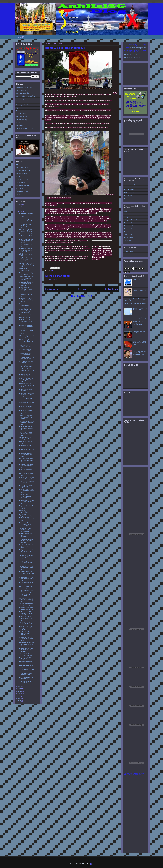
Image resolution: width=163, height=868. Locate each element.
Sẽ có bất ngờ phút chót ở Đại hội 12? (26, 337)
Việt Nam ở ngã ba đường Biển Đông (136, 318)
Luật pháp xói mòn (24, 317)
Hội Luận (19, 108)
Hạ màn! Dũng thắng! (25, 515)
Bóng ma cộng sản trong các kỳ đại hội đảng (26, 407)
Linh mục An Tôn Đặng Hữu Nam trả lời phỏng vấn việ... (26, 327)
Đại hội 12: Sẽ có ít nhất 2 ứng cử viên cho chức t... (26, 295)
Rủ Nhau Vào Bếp (129, 193)
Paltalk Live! (136, 279)
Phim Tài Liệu (128, 232)
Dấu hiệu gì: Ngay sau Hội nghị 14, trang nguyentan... (27, 535)
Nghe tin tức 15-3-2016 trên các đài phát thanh (139, 290)
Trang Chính (21, 37)
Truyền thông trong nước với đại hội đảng (26, 604)
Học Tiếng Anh (20, 126)
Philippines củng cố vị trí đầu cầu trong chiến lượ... (26, 551)
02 (21, 209)
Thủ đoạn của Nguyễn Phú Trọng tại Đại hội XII (26, 226)
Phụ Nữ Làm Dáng (129, 184)
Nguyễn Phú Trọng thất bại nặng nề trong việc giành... (26, 412)
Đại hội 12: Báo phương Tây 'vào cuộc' (26, 486)
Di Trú (18, 123)
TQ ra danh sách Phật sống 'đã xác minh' (25, 245)
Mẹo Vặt (127, 199)
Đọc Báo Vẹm (20, 176)
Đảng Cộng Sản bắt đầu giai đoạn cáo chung (26, 366)
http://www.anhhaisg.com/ (131, 55)
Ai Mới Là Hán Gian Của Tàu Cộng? (26, 362)
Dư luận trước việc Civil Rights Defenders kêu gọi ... (26, 619)
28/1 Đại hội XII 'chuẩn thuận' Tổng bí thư (26, 270)
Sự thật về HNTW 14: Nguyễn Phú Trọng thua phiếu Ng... (25, 311)
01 (21, 212)
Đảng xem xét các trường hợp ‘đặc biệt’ (26, 666)
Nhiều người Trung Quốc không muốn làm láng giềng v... (26, 300)
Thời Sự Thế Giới (21, 114)
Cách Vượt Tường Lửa (22, 93)
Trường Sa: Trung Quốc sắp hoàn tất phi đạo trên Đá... (26, 417)
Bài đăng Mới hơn (52, 289)
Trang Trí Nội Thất (129, 190)
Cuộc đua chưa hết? (25, 315)
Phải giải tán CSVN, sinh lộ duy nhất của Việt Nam (26, 399)
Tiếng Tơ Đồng (128, 235)
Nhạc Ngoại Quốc (129, 223)
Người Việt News (21, 182)
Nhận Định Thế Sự (21, 117)
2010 (20, 698)
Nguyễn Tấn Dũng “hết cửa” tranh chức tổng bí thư (27, 519)
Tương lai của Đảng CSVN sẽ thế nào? (25, 346)
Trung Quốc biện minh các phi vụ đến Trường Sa (27, 623)
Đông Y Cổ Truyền (129, 254)
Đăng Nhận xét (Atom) (85, 296)
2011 (20, 696)
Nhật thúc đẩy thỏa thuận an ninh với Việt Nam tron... (26, 455)
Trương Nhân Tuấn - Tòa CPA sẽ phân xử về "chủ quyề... (26, 278)
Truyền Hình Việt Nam (22, 191)
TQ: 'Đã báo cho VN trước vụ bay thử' (27, 670)
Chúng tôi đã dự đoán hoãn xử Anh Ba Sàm (26, 446)
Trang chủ (82, 289)
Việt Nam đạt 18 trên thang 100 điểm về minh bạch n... (25, 530)
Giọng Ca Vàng (129, 217)
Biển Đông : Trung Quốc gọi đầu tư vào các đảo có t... (26, 460)
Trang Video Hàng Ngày (23, 90)
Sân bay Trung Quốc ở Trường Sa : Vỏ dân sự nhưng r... (26, 639)
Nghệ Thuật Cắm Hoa (130, 196)
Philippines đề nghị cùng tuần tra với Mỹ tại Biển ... (26, 466)
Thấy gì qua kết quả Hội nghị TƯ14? (26, 595)
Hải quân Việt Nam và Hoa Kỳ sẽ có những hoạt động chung (139, 323)
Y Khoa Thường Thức (130, 251)
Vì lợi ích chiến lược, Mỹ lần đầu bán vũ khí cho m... (26, 428)
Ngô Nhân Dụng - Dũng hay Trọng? (26, 390)
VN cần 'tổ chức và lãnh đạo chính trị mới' (26, 674)
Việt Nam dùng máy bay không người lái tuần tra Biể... (27, 557)
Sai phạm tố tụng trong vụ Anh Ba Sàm (26, 678)
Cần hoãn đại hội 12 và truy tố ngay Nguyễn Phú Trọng (26, 250)
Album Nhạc (128, 211)
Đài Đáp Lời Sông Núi (22, 173)
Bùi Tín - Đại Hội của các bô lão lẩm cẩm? (26, 512)
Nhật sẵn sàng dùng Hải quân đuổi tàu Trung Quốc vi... (26, 650)
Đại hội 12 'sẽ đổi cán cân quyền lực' (26, 474)
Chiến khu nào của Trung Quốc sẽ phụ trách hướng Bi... (26, 546)
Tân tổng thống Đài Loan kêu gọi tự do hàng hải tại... (26, 341)
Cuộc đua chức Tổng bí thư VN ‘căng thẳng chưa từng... (26, 305)
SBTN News (20, 188)
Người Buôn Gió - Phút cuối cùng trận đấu (26, 375)
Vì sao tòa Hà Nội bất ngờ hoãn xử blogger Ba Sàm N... (26, 541)
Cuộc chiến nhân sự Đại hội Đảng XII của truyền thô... (27, 380)
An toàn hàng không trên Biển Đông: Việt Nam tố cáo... (27, 562)
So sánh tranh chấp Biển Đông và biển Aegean (26, 591)
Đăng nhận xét (53, 280)
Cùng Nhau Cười (129, 214)
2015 (20, 686)
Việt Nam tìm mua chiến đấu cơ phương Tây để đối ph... (26, 568)
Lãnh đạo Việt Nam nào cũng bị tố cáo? (26, 662)
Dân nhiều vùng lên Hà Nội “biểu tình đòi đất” (26, 231)
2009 (20, 701)
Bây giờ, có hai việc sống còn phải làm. (26, 274)
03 (21, 207)
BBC (52, 270)
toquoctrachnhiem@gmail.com (137, 48)
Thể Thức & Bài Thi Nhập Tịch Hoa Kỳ (27, 129)
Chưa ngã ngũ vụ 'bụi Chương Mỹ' (25, 682)
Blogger (90, 864)
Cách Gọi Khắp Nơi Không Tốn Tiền (26, 96)
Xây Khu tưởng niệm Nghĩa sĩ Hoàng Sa (25, 350)
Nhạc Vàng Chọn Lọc (130, 229)
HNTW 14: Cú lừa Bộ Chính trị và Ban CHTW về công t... (27, 385)
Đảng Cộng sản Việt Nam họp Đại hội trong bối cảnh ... (26, 235)
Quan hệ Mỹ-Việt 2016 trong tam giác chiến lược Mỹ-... (26, 628)
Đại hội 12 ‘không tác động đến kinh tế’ (25, 658)
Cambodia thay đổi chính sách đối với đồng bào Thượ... (26, 215)
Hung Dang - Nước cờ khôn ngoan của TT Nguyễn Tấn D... (25, 524)
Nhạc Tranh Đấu (129, 226)
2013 (20, 691)
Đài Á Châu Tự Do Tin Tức (24, 167)
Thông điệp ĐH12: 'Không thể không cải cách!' (26, 358)
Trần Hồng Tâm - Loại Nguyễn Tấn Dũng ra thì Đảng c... (26, 496)
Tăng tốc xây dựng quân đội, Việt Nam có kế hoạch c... (26, 434)
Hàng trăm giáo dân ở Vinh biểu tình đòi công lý (26, 321)
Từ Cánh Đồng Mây (22, 120)
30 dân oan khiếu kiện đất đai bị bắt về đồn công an (26, 600)
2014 (20, 689)
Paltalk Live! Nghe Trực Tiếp (24, 87)
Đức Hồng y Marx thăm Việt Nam (26, 470)
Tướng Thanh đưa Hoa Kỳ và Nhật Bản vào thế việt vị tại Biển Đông (139, 353)
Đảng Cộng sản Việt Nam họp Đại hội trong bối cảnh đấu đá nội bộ (136, 304)
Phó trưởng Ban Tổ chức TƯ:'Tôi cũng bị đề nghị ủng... (27, 491)
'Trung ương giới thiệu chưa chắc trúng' (25, 354)
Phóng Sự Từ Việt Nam (23, 185)
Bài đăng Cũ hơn (111, 289)
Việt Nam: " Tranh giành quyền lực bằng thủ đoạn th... (26, 633)
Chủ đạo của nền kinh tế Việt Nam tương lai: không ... (26, 284)
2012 (20, 694)
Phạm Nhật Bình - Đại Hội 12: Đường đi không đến (26, 502)
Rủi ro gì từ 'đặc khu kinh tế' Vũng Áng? (140, 309)
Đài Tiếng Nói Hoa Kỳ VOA (24, 170)
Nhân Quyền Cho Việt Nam (24, 105)
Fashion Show (128, 187)
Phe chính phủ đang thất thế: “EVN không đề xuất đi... (26, 289)
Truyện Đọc (127, 241)
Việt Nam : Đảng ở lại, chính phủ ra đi (25, 438)
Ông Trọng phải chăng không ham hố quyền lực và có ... (26, 259)
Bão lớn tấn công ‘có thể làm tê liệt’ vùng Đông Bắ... (26, 221)
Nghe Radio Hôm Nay (22, 179)
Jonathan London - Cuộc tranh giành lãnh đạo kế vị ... (27, 370)
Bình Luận (19, 111)
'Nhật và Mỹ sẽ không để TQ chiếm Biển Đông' (26, 654)
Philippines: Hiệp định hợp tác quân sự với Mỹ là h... (27, 644)
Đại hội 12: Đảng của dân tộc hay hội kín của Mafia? (26, 507)
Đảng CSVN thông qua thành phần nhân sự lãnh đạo (26, 613)
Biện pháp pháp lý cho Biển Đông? (25, 587)
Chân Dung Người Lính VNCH (25, 102)
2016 (20, 205)
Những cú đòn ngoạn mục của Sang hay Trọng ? (27, 394)
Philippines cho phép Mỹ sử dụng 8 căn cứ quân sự (27, 573)
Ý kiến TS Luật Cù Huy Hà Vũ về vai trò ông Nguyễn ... (27, 332)
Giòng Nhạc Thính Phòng (131, 220)
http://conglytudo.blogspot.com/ (133, 57)
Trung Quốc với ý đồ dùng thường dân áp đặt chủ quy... (26, 423)
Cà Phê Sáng (20, 99)
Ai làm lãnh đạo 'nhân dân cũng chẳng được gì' (27, 478)
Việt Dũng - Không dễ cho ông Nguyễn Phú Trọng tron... (27, 265)
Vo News (19, 194)
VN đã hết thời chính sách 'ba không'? (26, 482)
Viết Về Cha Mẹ (129, 238)
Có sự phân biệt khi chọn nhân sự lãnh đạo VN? (26, 608)
